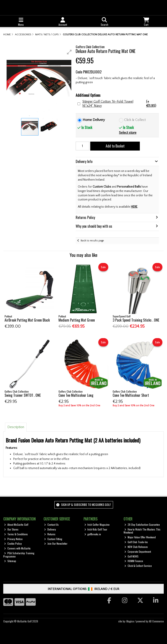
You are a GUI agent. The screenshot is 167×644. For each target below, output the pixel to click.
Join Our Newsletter (56, 543)
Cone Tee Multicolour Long (76, 395)
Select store (128, 133)
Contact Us (51, 525)
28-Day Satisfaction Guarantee (142, 525)
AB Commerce (156, 621)
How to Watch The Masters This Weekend (142, 531)
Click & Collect (135, 120)
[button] (69, 52)
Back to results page (92, 241)
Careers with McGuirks (17, 548)
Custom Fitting (53, 539)
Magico (130, 621)
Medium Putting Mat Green (77, 320)
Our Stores (11, 529)
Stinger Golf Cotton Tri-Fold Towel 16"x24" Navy (120, 104)
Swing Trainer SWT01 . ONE (23, 395)
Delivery (50, 529)
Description (16, 427)
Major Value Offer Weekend (140, 537)
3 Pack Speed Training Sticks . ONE (136, 320)
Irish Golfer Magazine (97, 525)
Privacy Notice (13, 539)
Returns (50, 534)
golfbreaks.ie (93, 534)
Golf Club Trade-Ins (136, 542)
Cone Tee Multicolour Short (131, 395)
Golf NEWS (131, 556)
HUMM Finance (134, 561)
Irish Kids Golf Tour (96, 529)
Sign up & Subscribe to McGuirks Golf (83, 504)
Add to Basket (115, 146)
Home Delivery (94, 120)
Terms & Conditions (16, 534)
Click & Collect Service (138, 566)
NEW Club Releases (136, 547)
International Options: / (84, 589)
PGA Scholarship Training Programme (19, 555)
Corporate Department (138, 552)
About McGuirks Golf (16, 525)
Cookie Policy (13, 543)
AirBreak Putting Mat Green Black (27, 320)
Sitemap (10, 561)
